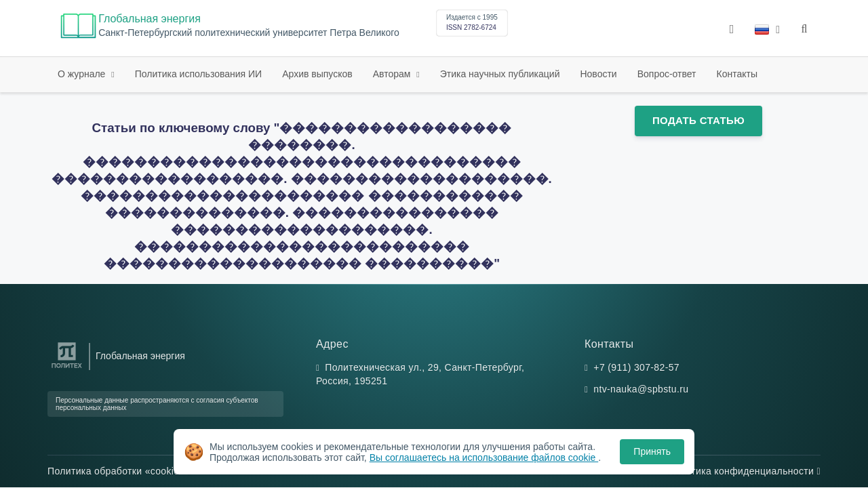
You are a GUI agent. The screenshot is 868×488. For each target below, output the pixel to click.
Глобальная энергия (150, 19)
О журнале (83, 74)
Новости (598, 74)
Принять (652, 451)
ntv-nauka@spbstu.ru (641, 389)
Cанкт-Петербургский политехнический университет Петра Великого (249, 33)
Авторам (393, 74)
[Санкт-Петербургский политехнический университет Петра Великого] (67, 368)
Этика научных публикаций (500, 74)
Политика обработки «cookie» (119, 471)
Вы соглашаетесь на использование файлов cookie (484, 457)
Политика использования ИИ (198, 74)
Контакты (737, 74)
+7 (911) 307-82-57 (636, 367)
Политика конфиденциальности (744, 471)
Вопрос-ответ (667, 74)
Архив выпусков (317, 74)
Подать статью (698, 120)
